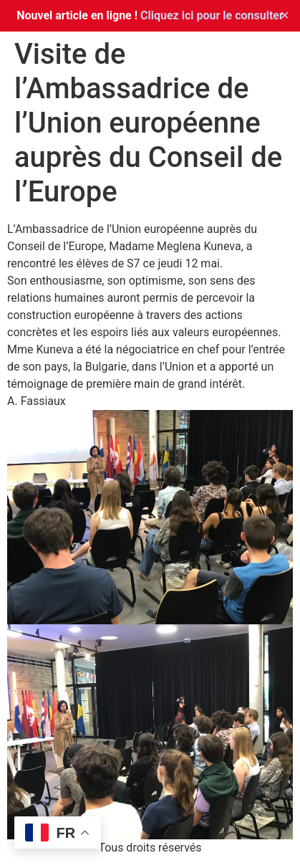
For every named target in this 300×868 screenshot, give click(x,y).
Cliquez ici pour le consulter (212, 15)
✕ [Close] (285, 15)
